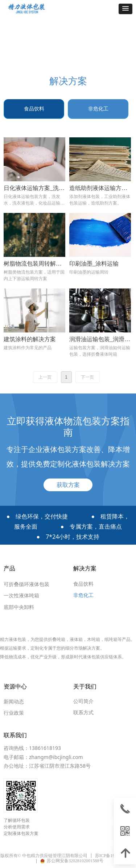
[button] (125, 9)
